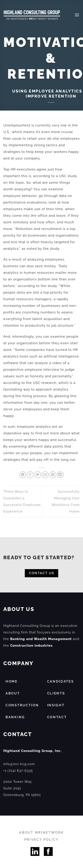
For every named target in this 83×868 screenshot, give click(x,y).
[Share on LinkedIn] (60, 475)
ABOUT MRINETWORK (41, 833)
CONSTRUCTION (22, 705)
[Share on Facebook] (30, 475)
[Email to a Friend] (45, 475)
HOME (12, 681)
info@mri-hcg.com (19, 764)
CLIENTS (56, 693)
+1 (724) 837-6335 (18, 771)
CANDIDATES (61, 681)
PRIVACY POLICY (42, 840)
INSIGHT (56, 705)
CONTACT (57, 717)
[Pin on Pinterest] (53, 475)
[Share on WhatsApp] (23, 475)
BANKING (15, 717)
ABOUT (13, 693)
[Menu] (77, 15)
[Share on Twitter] (38, 475)
